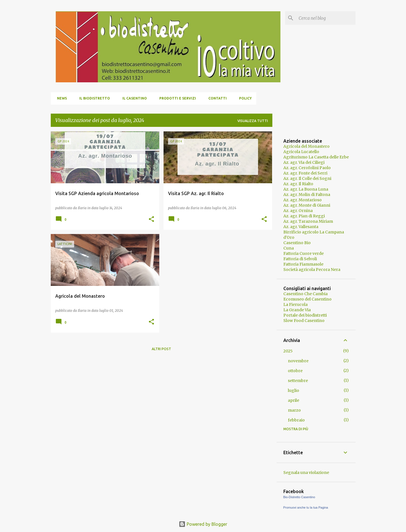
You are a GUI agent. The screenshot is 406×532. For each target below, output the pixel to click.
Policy (244, 98)
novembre (298, 361)
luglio (294, 390)
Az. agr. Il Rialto (298, 184)
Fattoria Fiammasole (303, 264)
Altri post (161, 349)
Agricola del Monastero (306, 146)
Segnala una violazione (306, 473)
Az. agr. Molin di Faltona (307, 195)
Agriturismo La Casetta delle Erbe (316, 157)
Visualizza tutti (253, 121)
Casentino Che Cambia (305, 294)
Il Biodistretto (93, 98)
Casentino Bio (297, 243)
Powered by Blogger (203, 524)
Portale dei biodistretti (305, 315)
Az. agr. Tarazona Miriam (308, 221)
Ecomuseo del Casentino (307, 299)
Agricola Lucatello (301, 152)
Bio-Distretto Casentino (299, 497)
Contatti (216, 98)
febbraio (296, 420)
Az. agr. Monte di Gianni (307, 205)
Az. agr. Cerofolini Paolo (307, 168)
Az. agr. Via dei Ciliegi (304, 162)
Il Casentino (133, 98)
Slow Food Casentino (304, 321)
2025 (288, 351)
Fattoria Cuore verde (304, 253)
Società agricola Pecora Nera (312, 270)
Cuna (289, 248)
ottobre (295, 371)
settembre (298, 381)
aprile (294, 400)
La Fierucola (295, 304)
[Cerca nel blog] (326, 18)
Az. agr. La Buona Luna (306, 189)
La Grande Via (297, 310)
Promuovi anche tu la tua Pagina (306, 507)
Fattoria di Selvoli (300, 259)
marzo (294, 410)
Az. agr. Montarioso (303, 200)
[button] (151, 219)
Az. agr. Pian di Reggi (304, 216)
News (60, 98)
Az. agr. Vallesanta (301, 227)
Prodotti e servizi (176, 98)
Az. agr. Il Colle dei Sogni (307, 178)
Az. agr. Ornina (298, 211)
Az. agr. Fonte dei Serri (305, 173)
